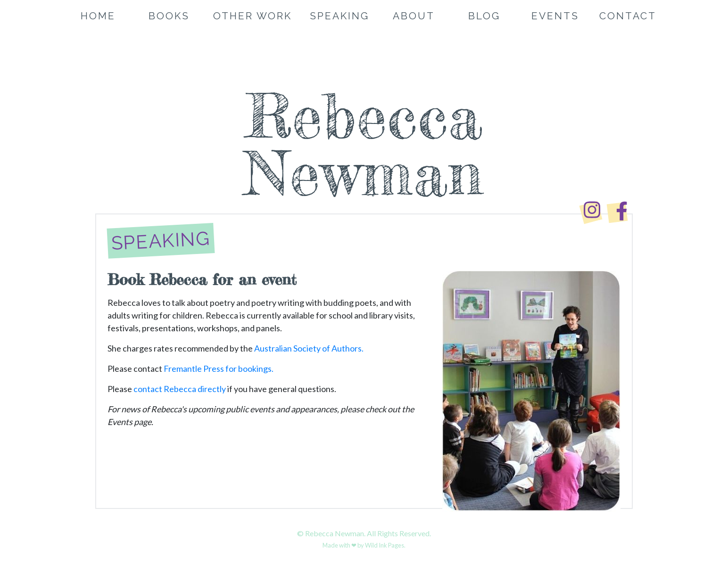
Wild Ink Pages (385, 545)
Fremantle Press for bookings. (219, 368)
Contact (628, 16)
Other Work (252, 16)
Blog (484, 16)
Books (169, 16)
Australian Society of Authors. (309, 348)
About (414, 16)
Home (98, 16)
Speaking (339, 16)
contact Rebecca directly (180, 389)
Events (555, 16)
